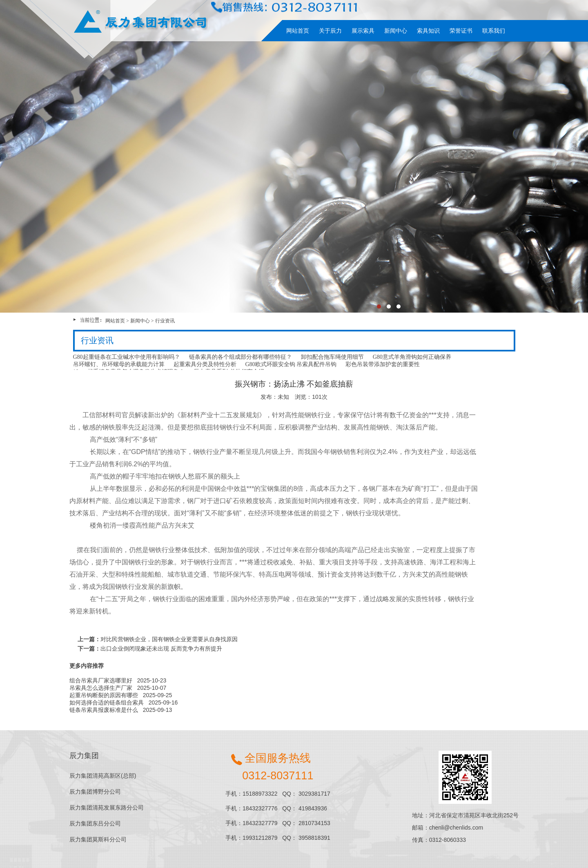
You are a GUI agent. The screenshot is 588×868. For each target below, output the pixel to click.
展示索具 (363, 31)
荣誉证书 (461, 31)
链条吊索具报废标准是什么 (104, 710)
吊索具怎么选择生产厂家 (101, 688)
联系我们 (494, 31)
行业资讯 (165, 321)
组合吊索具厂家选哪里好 (101, 680)
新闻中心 (396, 31)
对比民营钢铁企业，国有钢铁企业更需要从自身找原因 (169, 639)
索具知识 (428, 31)
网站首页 (298, 31)
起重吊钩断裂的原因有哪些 (104, 695)
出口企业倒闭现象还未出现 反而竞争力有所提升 (161, 649)
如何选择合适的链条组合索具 (107, 702)
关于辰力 (330, 31)
